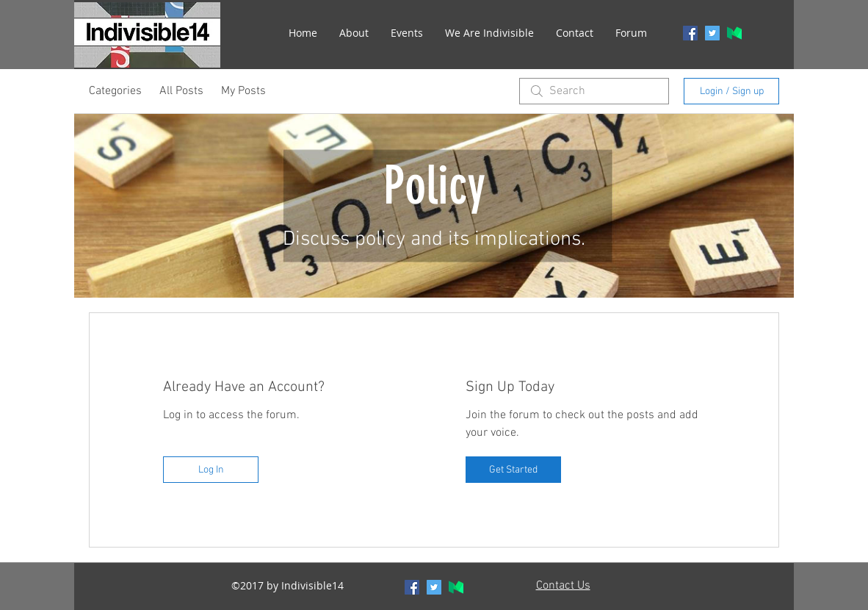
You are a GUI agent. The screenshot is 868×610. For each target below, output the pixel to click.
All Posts (181, 91)
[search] (594, 91)
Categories (115, 91)
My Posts (243, 91)
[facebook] (690, 33)
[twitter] (712, 33)
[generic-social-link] (734, 33)
